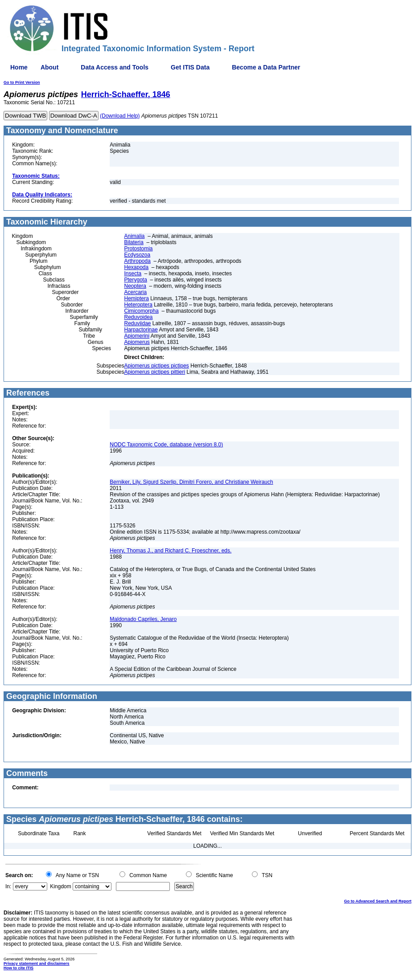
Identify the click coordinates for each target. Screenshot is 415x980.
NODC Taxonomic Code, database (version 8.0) (166, 445)
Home (19, 67)
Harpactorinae (141, 330)
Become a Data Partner (266, 67)
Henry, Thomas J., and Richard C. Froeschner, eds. (171, 551)
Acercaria (135, 292)
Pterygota (135, 280)
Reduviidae (137, 323)
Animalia (134, 236)
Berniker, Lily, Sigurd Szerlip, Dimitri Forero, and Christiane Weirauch (191, 482)
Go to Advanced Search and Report (378, 901)
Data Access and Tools (115, 67)
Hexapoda (136, 267)
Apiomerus (137, 342)
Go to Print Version (22, 82)
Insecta (133, 274)
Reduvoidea (138, 317)
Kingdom (60, 886)
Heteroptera (138, 305)
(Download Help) (120, 116)
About (49, 67)
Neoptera (135, 286)
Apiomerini (137, 336)
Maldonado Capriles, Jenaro (143, 619)
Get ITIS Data (190, 67)
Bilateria (134, 242)
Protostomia (138, 249)
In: (8, 886)
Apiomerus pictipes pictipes (156, 366)
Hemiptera (136, 298)
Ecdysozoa (137, 255)
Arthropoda (137, 261)
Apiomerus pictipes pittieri (154, 372)
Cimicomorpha (141, 311)
